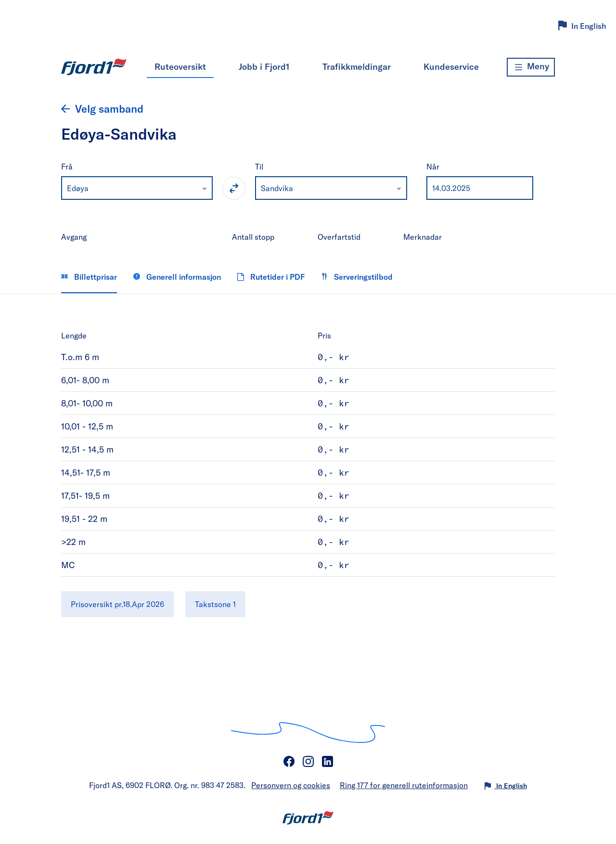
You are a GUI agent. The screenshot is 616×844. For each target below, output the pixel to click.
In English (589, 26)
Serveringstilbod (357, 277)
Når (433, 166)
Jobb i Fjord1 (264, 66)
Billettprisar (89, 277)
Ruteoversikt (180, 66)
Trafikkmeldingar (357, 66)
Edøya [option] (78, 188)
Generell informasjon (177, 277)
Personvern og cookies (291, 785)
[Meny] (531, 67)
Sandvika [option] (277, 188)
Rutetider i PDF (271, 277)
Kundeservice (451, 66)
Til (259, 166)
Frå (67, 166)
